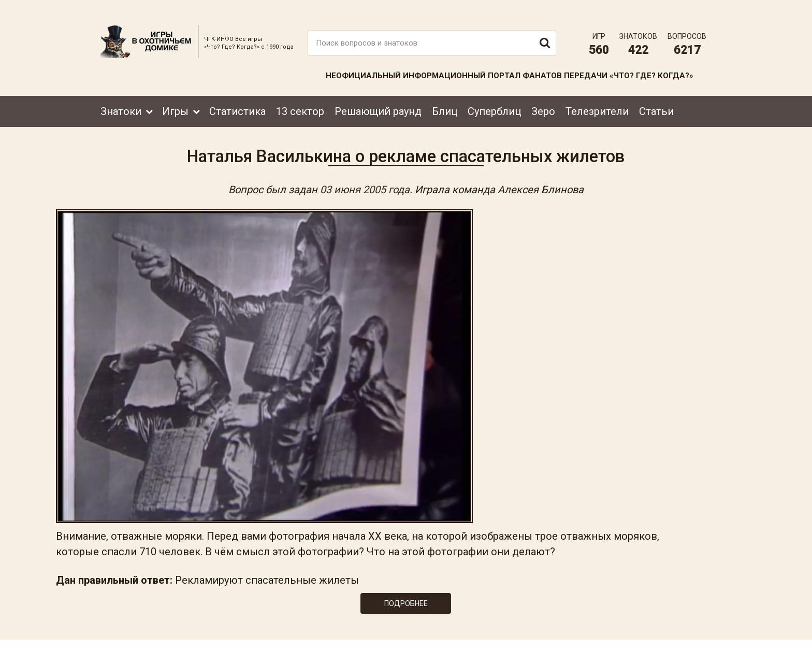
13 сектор (300, 97)
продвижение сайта (687, 637)
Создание (675, 631)
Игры (175, 97)
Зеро (543, 97)
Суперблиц (494, 97)
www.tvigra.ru (482, 595)
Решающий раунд (378, 97)
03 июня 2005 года (365, 182)
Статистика (237, 97)
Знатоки (121, 97)
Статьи (656, 97)
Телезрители (597, 97)
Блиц (445, 97)
